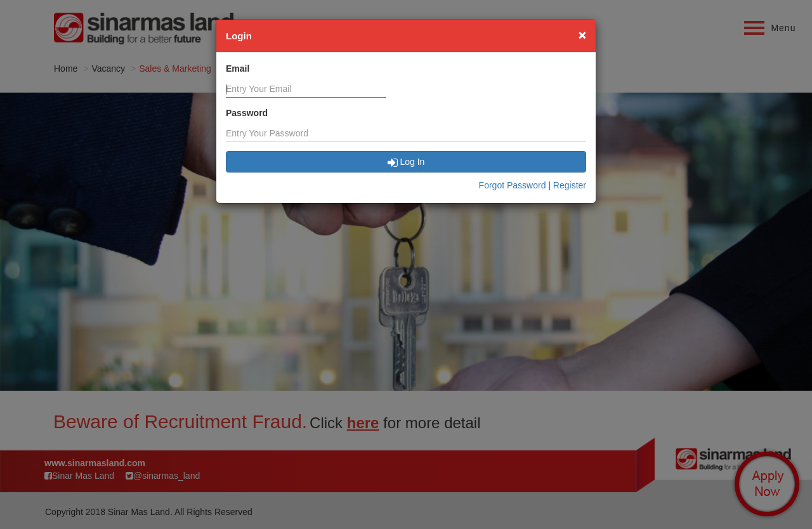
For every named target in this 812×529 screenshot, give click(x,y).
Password (247, 113)
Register (570, 185)
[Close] (582, 35)
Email (238, 69)
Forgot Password (513, 185)
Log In (406, 162)
